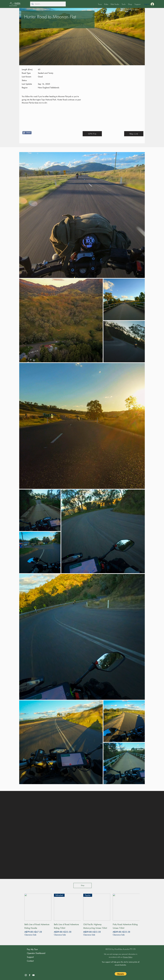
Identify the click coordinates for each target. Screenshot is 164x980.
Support (30, 957)
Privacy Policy (128, 957)
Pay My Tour (32, 949)
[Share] (27, 133)
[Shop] (83, 885)
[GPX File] (92, 134)
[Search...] (48, 4)
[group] (82, 917)
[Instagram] (26, 975)
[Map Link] (134, 134)
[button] (100, 4)
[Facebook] (30, 975)
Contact (30, 961)
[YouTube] (33, 975)
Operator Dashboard (36, 953)
